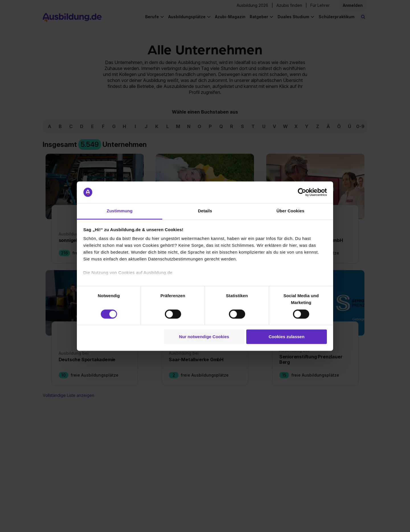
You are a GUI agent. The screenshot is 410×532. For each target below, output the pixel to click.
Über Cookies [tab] (290, 211)
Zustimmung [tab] (120, 211)
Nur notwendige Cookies (204, 337)
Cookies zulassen (286, 337)
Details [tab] (205, 211)
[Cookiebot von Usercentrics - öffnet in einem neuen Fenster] (302, 192)
